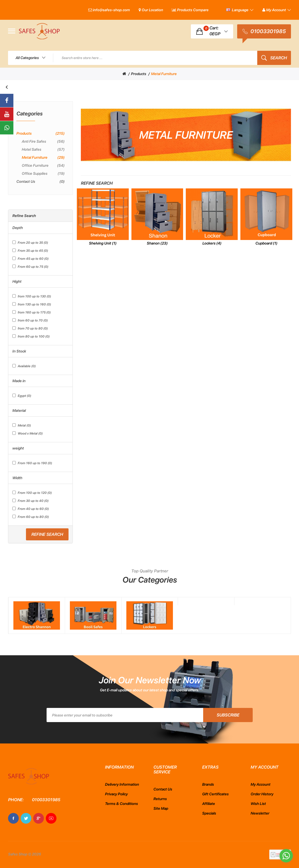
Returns (160, 799)
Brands (208, 784)
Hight (17, 281)
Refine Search (47, 534)
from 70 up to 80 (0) (30, 328)
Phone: (16, 800)
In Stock (19, 351)
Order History (262, 794)
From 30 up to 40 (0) (30, 501)
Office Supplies (43, 173)
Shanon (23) (157, 243)
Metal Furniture (164, 74)
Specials (209, 813)
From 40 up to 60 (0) (31, 509)
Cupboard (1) (266, 243)
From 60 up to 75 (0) (30, 267)
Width (17, 478)
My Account (260, 784)
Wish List (258, 804)
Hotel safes (43, 149)
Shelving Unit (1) (103, 243)
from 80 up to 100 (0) (31, 336)
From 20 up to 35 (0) (30, 243)
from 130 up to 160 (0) (32, 304)
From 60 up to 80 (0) (31, 517)
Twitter (26, 818)
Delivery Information (122, 784)
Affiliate (209, 804)
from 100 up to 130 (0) (32, 296)
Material (19, 410)
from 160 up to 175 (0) (31, 312)
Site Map (161, 808)
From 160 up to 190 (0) (32, 463)
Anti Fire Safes (43, 141)
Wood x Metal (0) (27, 433)
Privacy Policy (116, 794)
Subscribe (228, 715)
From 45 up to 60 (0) (30, 259)
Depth (18, 228)
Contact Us (40, 181)
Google (39, 818)
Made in (19, 381)
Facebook (13, 818)
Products (139, 74)
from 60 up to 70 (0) (30, 320)
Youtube (51, 818)
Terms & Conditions (121, 804)
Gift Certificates (215, 794)
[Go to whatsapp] (286, 856)
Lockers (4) (212, 243)
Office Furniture (43, 165)
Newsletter (260, 813)
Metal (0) (22, 425)
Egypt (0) (22, 396)
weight (18, 448)
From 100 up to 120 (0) (32, 493)
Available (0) (24, 366)
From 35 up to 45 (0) (30, 251)
